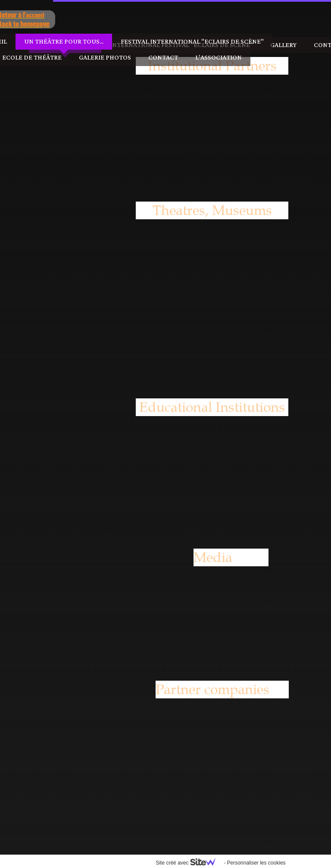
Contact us (280, 45)
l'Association (165, 58)
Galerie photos (52, 58)
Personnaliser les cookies (203, 863)
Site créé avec (136, 863)
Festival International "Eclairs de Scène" (139, 42)
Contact (110, 58)
